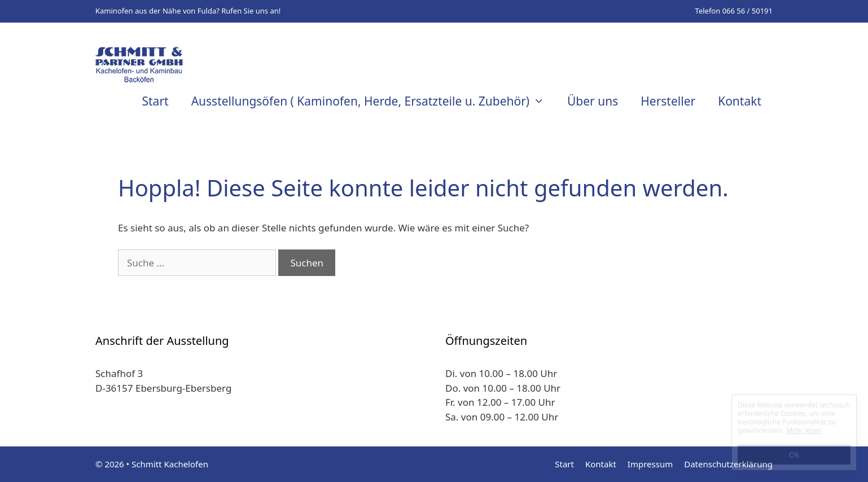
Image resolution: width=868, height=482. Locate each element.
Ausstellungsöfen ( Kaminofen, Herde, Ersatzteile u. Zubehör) (374, 101)
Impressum (650, 464)
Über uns (593, 101)
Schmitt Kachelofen (170, 464)
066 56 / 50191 (748, 11)
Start (155, 101)
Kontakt (740, 101)
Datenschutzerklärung (728, 464)
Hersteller (668, 101)
